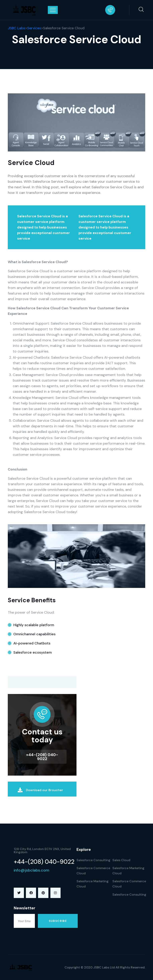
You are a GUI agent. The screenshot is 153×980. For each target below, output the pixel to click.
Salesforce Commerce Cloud (93, 871)
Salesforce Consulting (93, 860)
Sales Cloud (121, 860)
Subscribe (58, 921)
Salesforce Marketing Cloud (93, 884)
